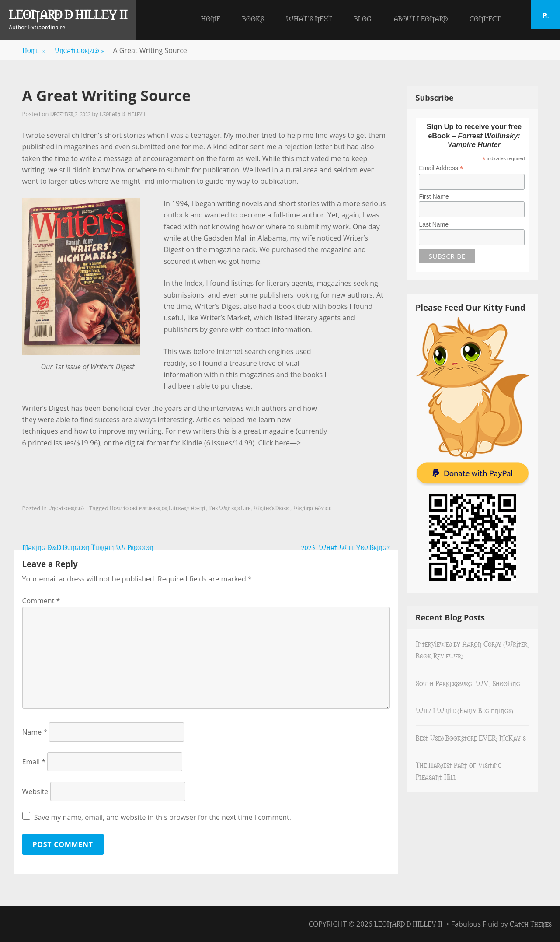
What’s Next (309, 18)
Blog (363, 18)
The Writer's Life (230, 508)
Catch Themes (530, 924)
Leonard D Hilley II (68, 14)
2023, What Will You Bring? (345, 547)
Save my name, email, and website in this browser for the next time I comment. (163, 817)
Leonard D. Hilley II (123, 113)
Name (35, 732)
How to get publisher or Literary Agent (158, 508)
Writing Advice (312, 508)
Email (34, 762)
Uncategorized (80, 50)
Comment (41, 601)
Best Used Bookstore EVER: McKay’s (471, 738)
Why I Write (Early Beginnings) (464, 710)
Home (211, 18)
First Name (434, 196)
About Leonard (421, 18)
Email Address (441, 168)
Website (35, 791)
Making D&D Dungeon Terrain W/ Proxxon (88, 547)
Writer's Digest (272, 508)
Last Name (434, 224)
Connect (485, 18)
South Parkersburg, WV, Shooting (468, 683)
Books (253, 18)
